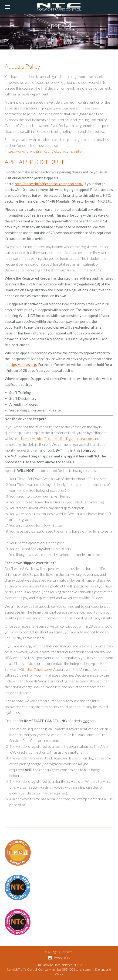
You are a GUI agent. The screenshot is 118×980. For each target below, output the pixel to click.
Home (51, 39)
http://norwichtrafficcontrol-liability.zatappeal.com (55, 439)
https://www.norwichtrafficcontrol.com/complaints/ (44, 151)
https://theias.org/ (23, 365)
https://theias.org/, (38, 669)
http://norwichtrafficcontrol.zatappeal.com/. (49, 184)
